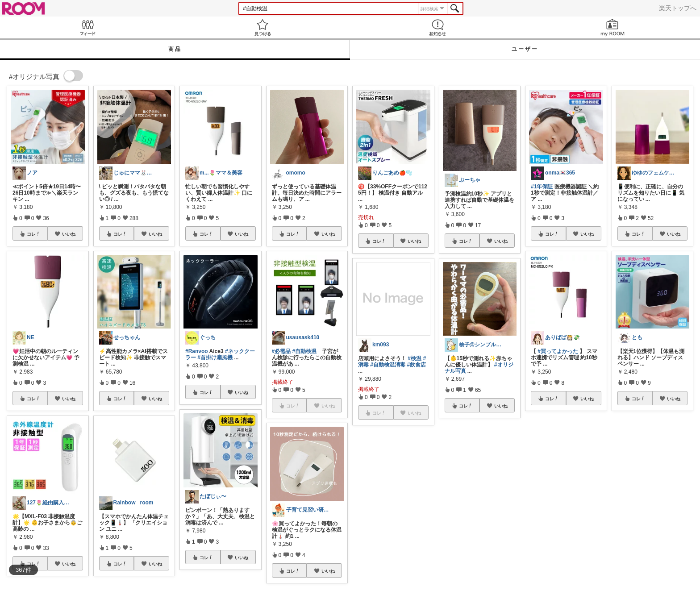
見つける (262, 27)
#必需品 (281, 351)
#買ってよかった (558, 351)
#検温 (415, 358)
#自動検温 (305, 351)
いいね (69, 234)
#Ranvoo (197, 351)
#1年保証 (542, 187)
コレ (33, 234)
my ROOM (612, 27)
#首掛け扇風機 (215, 358)
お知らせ (437, 27)
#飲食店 (416, 365)
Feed (87, 27)
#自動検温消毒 (388, 365)
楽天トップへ (678, 8)
